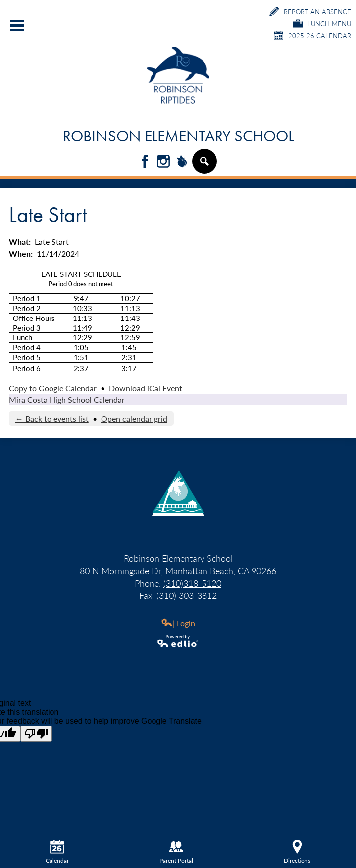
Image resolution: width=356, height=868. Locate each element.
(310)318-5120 (192, 583)
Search (204, 165)
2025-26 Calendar (312, 35)
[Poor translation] (36, 734)
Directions (297, 852)
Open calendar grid (134, 419)
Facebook (145, 162)
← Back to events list (52, 419)
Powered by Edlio (178, 641)
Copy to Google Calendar (53, 388)
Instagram (163, 162)
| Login (178, 623)
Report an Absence (310, 12)
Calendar (57, 852)
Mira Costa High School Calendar (67, 399)
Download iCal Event (146, 388)
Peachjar (182, 162)
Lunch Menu (322, 23)
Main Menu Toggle (17, 25)
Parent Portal (176, 852)
